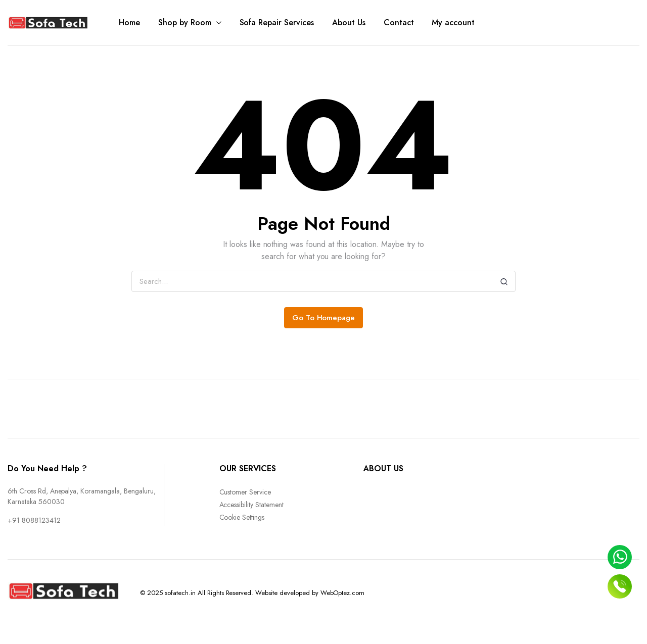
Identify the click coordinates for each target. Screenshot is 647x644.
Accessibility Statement (251, 505)
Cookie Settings (242, 517)
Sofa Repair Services (277, 22)
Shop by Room (185, 22)
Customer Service (245, 492)
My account (453, 22)
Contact (399, 22)
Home (129, 22)
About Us (349, 22)
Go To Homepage (324, 318)
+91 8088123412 (34, 520)
